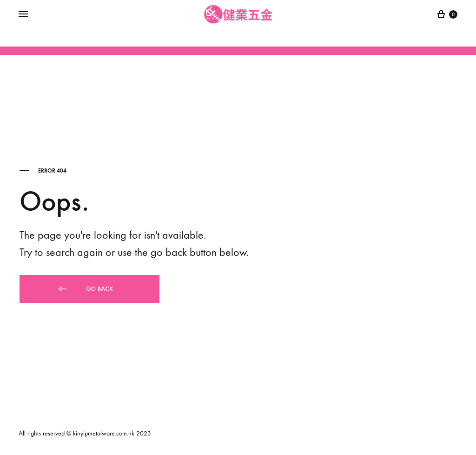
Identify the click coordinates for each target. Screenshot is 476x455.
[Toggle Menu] (23, 14)
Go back (85, 289)
